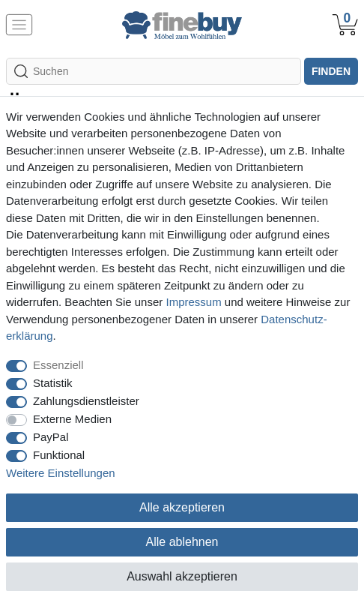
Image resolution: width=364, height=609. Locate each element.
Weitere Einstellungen (61, 473)
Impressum (193, 302)
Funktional (59, 455)
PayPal (51, 437)
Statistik (53, 383)
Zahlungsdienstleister (86, 401)
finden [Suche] (331, 71)
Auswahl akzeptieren (182, 576)
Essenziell (58, 365)
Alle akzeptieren (182, 507)
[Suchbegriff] (154, 71)
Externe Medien (72, 419)
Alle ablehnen (182, 542)
